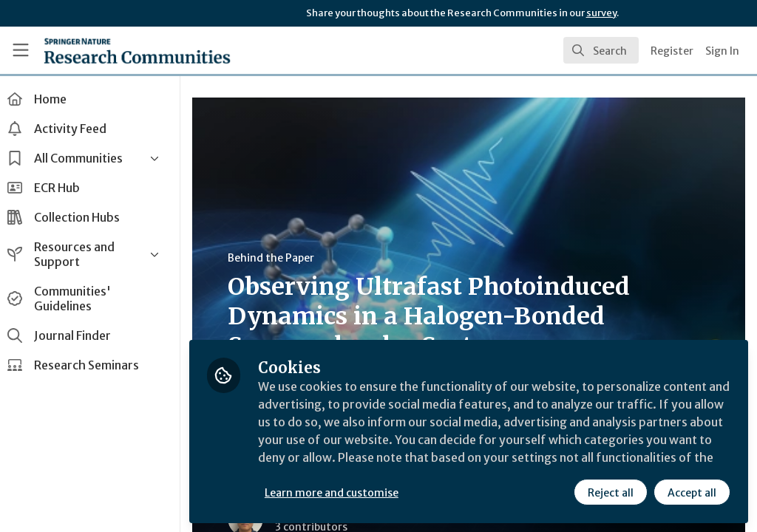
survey (601, 13)
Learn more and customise (340, 493)
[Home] (137, 50)
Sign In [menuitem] (722, 51)
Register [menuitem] (672, 51)
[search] (601, 50)
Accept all (692, 493)
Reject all (611, 493)
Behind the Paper (280, 258)
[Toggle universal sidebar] (21, 50)
